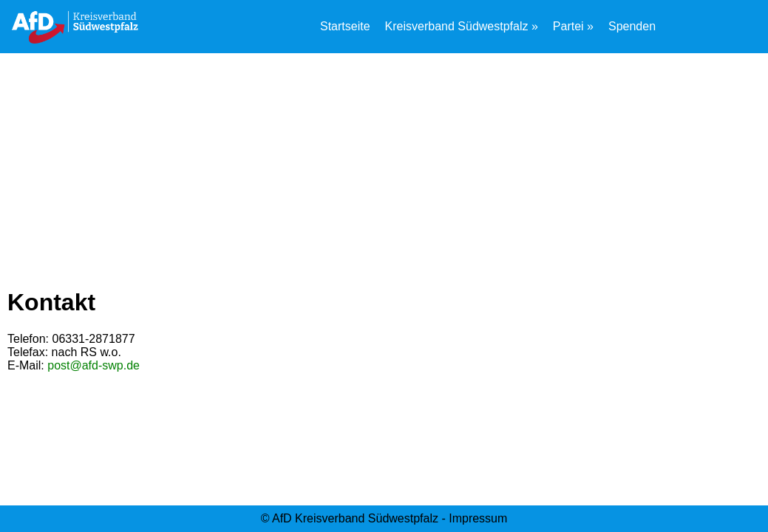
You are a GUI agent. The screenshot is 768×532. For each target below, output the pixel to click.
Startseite (345, 26)
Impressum (478, 518)
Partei (568, 26)
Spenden (632, 26)
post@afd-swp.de (94, 365)
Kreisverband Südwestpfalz (457, 26)
